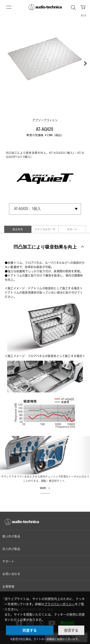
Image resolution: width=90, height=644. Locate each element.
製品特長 (18, 229)
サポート (72, 229)
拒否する (71, 630)
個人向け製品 (11, 536)
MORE (43, 488)
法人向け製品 (11, 549)
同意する (30, 630)
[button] (84, 63)
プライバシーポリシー (59, 604)
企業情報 (8, 587)
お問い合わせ (11, 574)
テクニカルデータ (45, 229)
